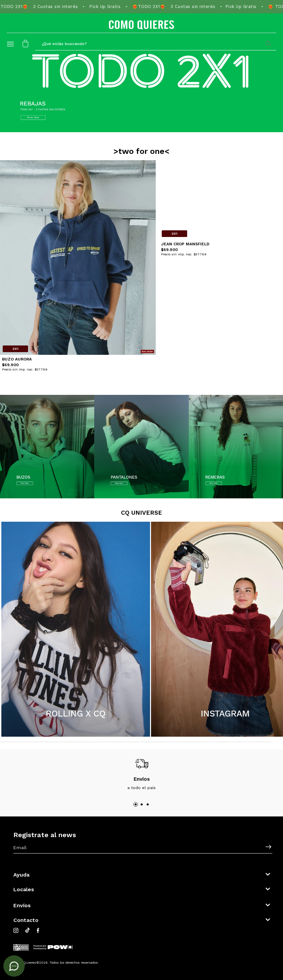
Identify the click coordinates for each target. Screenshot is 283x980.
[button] (156, 43)
